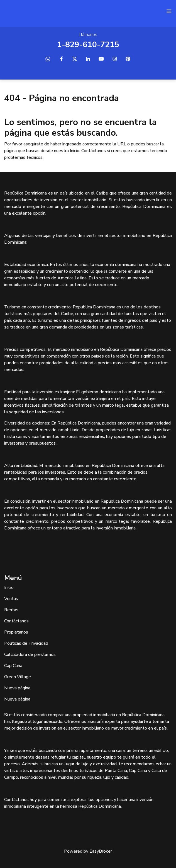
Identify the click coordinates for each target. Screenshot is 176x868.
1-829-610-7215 (88, 45)
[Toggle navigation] (169, 11)
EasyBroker (101, 851)
